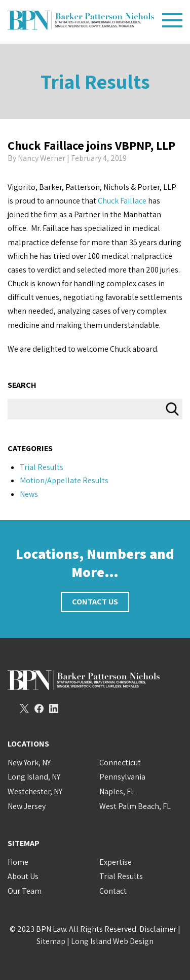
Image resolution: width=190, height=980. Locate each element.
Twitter (24, 708)
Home (18, 862)
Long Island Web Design (112, 941)
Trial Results (95, 81)
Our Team (25, 891)
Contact (113, 891)
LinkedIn (54, 708)
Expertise (116, 862)
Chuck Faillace (122, 201)
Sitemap (51, 941)
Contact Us (95, 602)
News (29, 494)
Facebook (39, 708)
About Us (23, 876)
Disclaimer (158, 929)
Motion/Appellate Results (64, 480)
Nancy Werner (42, 158)
